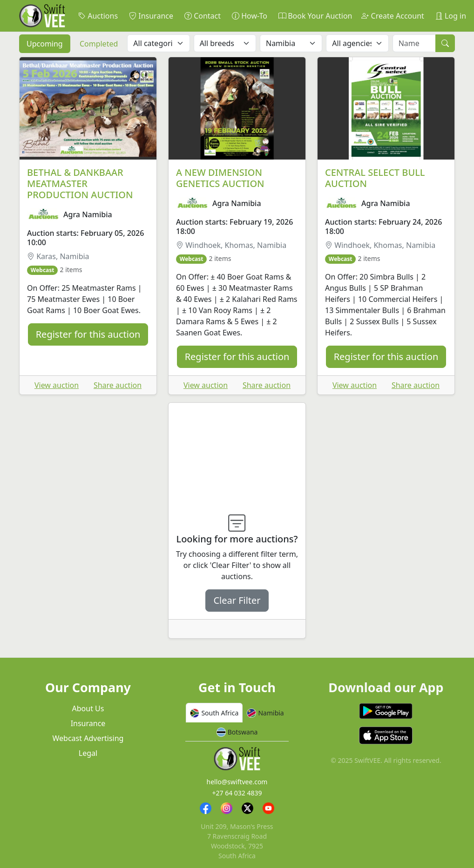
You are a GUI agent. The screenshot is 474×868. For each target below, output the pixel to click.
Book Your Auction (315, 16)
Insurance (151, 16)
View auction (57, 385)
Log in (451, 16)
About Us (88, 708)
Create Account (393, 16)
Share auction (118, 385)
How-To (250, 16)
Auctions (98, 16)
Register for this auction (88, 334)
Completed (99, 44)
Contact (203, 16)
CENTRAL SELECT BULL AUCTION (375, 178)
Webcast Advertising (88, 738)
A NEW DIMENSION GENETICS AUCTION (220, 178)
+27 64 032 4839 (237, 793)
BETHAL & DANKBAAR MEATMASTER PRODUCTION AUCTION (80, 184)
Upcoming (45, 44)
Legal (88, 753)
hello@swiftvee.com (237, 782)
